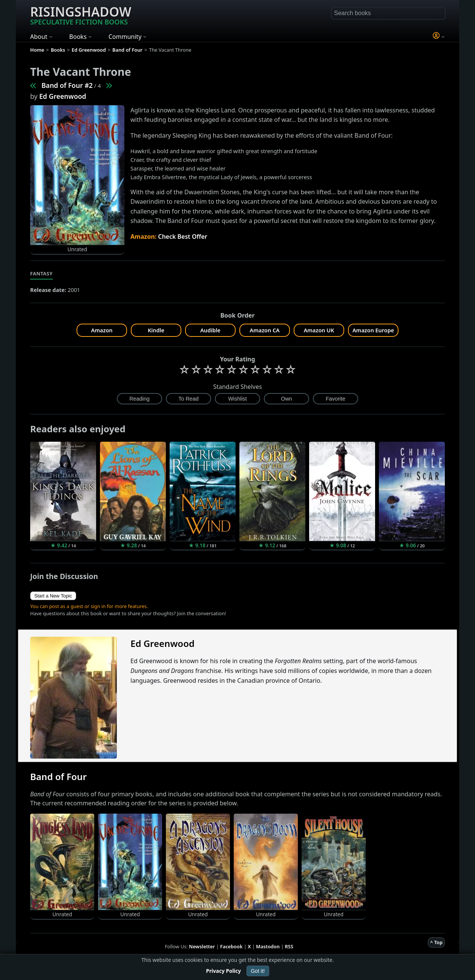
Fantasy (41, 273)
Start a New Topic (53, 596)
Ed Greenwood (63, 96)
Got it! (258, 971)
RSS (289, 946)
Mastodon (268, 946)
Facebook (231, 946)
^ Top (436, 942)
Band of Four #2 (67, 85)
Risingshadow (81, 15)
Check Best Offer (183, 237)
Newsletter (202, 946)
